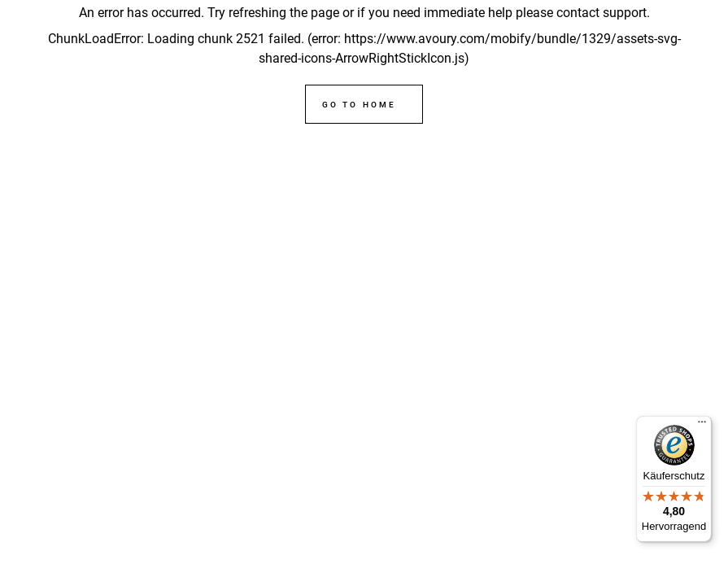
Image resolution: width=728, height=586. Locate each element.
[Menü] (702, 426)
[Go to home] (364, 104)
